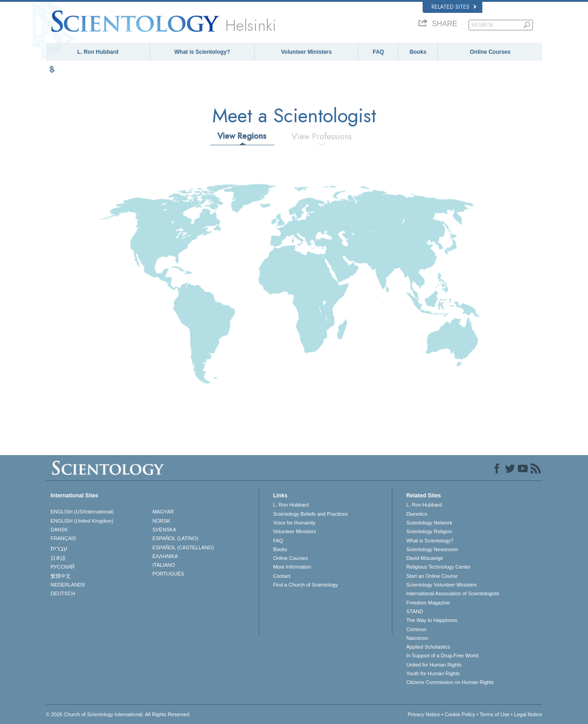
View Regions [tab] (242, 136)
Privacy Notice (424, 714)
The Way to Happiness (432, 620)
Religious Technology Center (438, 567)
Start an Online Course (432, 576)
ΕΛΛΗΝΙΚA (165, 556)
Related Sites (454, 7)
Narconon (417, 638)
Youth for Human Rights (433, 673)
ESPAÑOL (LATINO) (175, 538)
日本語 (58, 558)
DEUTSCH (63, 593)
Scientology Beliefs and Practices (310, 514)
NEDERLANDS (68, 585)
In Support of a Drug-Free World (442, 656)
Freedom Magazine (428, 603)
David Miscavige (424, 558)
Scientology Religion (429, 531)
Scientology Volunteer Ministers (441, 585)
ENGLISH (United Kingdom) (82, 521)
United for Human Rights (434, 665)
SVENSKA (164, 530)
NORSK (161, 521)
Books (418, 52)
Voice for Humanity (294, 523)
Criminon (416, 629)
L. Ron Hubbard (98, 52)
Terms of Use (495, 714)
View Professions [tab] (322, 137)
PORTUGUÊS (168, 574)
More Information (292, 567)
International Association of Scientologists (452, 593)
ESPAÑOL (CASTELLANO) (183, 547)
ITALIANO (164, 565)
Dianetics (416, 514)
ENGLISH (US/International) (82, 512)
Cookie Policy (460, 714)
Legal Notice (528, 714)
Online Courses (490, 52)
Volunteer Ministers (306, 52)
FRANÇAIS (63, 538)
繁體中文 (61, 576)
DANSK (59, 530)
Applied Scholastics (428, 647)
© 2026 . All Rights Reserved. (118, 714)
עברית (59, 548)
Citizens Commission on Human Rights (450, 682)
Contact (282, 576)
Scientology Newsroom (432, 549)
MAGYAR (163, 512)
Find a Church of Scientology (305, 585)
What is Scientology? (202, 52)
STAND (414, 611)
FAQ (378, 52)
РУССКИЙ (62, 567)
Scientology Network (429, 523)
